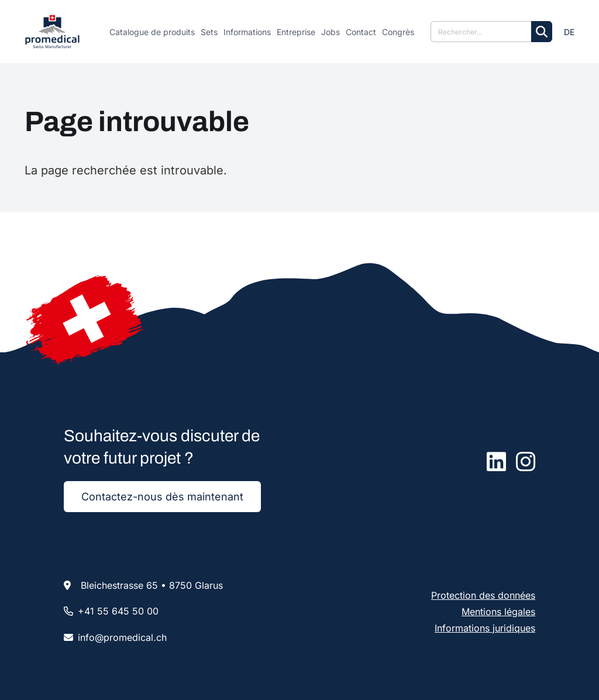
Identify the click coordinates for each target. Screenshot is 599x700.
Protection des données (483, 595)
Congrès (398, 32)
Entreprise (296, 32)
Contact (361, 32)
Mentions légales (498, 612)
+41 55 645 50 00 (118, 611)
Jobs (331, 32)
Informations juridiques (485, 628)
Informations (247, 32)
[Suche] (481, 32)
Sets (209, 32)
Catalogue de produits (152, 32)
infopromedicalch (122, 637)
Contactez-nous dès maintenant (162, 497)
